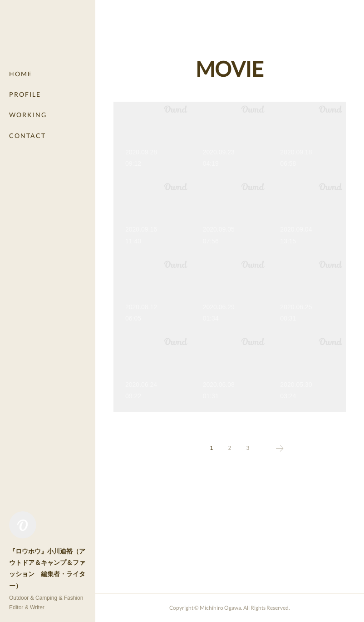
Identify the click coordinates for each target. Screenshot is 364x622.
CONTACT (27, 136)
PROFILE (25, 94)
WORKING (28, 115)
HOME (21, 74)
